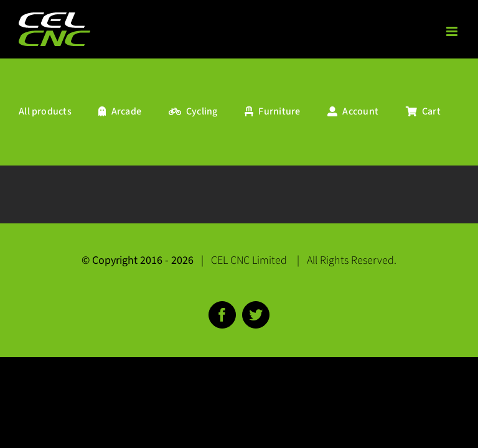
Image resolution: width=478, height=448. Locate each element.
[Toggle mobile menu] (453, 31)
